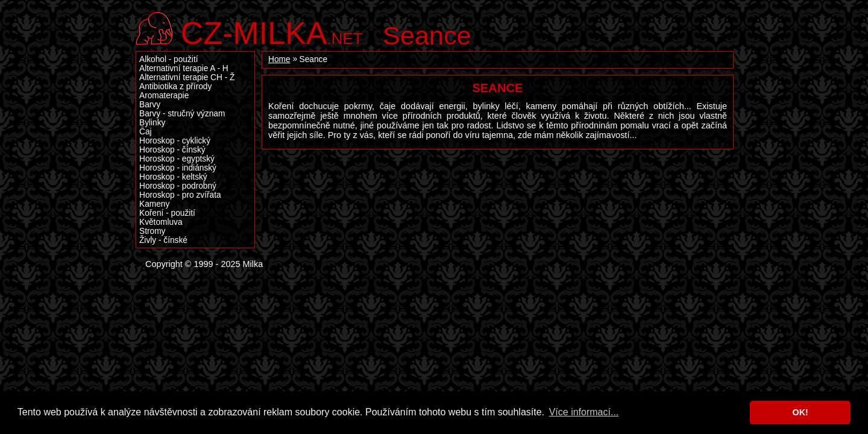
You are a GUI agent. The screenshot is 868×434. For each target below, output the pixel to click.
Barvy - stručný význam (182, 114)
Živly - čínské (163, 240)
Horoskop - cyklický (175, 141)
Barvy (150, 105)
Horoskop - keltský (173, 177)
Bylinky (152, 123)
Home (279, 59)
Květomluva (161, 222)
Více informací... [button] (584, 412)
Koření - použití (167, 213)
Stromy (152, 231)
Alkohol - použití (169, 59)
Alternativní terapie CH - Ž (187, 77)
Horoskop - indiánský (178, 168)
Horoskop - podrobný (178, 186)
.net (272, 32)
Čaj (146, 132)
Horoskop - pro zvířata (180, 195)
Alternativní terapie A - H (184, 68)
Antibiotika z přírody (175, 86)
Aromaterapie (164, 96)
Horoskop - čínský (172, 150)
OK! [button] (800, 412)
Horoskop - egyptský (177, 159)
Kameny (154, 204)
